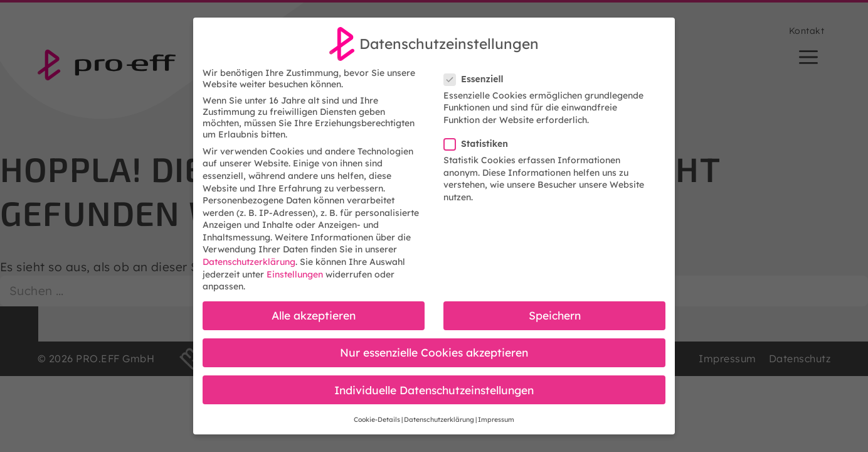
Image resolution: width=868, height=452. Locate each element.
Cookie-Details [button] (377, 419)
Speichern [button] (555, 315)
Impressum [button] (496, 419)
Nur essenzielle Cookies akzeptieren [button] (434, 352)
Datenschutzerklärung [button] (439, 419)
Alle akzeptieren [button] (314, 315)
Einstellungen (295, 274)
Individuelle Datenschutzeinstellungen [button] (434, 390)
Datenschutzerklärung (249, 262)
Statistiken (480, 144)
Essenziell (477, 79)
